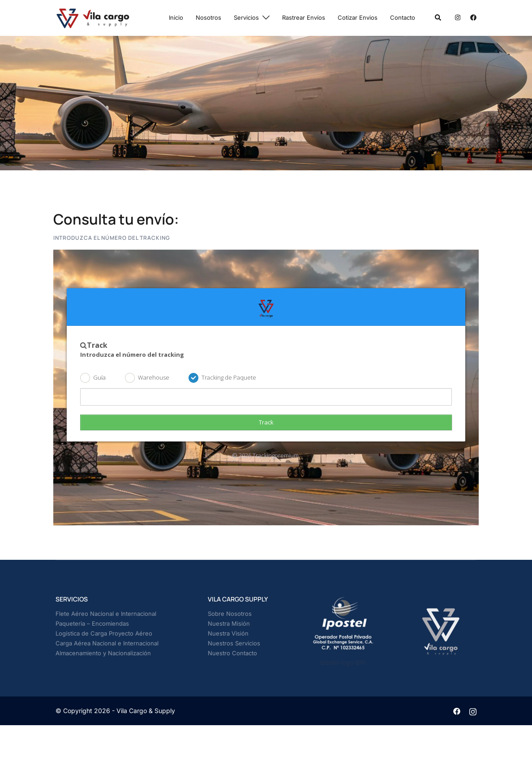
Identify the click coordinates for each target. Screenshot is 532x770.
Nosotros (208, 17)
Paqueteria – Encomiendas (92, 623)
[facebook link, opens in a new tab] (473, 17)
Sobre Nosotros (230, 614)
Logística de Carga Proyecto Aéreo (104, 633)
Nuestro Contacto (232, 653)
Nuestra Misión (229, 623)
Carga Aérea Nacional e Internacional (107, 643)
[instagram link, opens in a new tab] (457, 17)
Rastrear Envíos (304, 17)
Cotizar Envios (358, 17)
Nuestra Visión (228, 633)
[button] (438, 18)
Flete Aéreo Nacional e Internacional (106, 614)
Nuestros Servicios (234, 643)
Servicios (246, 17)
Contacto (403, 17)
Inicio (176, 17)
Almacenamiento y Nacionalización (103, 653)
